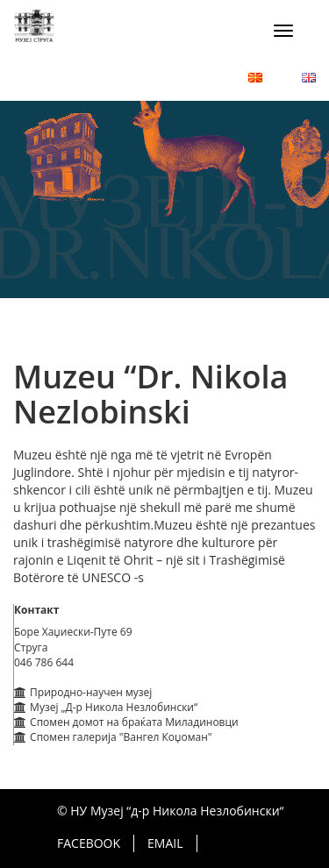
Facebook (89, 843)
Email (165, 843)
